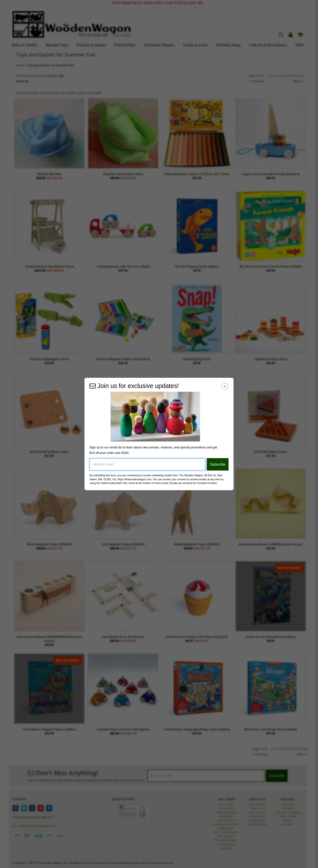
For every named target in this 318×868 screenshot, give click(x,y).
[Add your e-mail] (147, 464)
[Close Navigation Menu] (225, 386)
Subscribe (218, 464)
